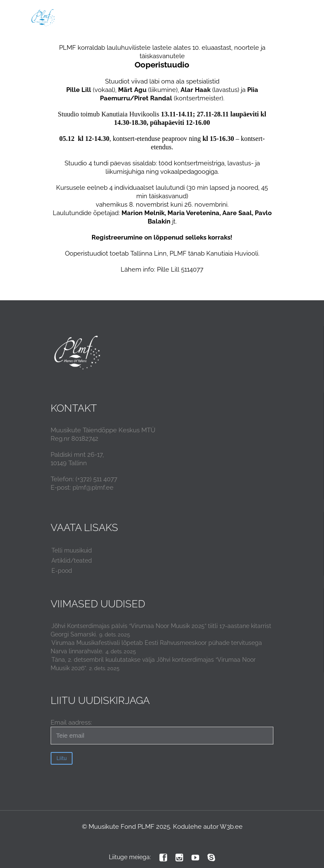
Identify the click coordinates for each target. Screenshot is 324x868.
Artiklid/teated (72, 561)
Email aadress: (162, 732)
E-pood (62, 571)
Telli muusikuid (72, 550)
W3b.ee (231, 827)
